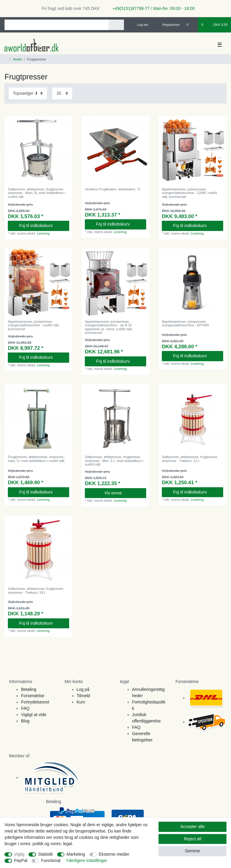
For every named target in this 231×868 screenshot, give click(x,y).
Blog (25, 721)
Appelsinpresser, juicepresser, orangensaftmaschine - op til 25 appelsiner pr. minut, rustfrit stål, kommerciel (109, 327)
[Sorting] (28, 93)
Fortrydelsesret (35, 702)
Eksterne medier (114, 854)
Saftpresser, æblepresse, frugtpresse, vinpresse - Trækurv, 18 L (36, 590)
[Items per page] (62, 93)
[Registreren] (168, 25)
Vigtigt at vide (34, 715)
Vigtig (19, 854)
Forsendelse (33, 696)
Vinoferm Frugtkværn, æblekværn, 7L (113, 189)
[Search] (116, 25)
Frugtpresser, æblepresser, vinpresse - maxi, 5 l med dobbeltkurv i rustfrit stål (37, 459)
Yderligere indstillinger (87, 860)
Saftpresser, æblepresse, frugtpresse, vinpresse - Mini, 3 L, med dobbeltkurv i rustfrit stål (114, 461)
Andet (17, 59)
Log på (83, 689)
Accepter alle (193, 826)
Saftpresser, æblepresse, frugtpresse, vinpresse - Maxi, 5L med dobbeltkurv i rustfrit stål (37, 193)
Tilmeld (83, 696)
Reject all (192, 839)
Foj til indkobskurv (42, 226)
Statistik (46, 854)
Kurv (81, 702)
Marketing (76, 854)
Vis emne (123, 493)
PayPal (21, 860)
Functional (51, 860)
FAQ (25, 708)
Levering (43, 233)
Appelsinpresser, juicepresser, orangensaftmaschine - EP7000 (185, 323)
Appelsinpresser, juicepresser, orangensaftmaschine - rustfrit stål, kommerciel (34, 325)
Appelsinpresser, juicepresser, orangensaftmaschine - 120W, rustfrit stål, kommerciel (189, 193)
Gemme (192, 851)
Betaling (29, 689)
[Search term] (57, 25)
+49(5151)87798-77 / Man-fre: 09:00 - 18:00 (151, 8)
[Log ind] (140, 25)
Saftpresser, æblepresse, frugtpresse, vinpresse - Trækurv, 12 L (190, 459)
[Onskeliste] (191, 25)
